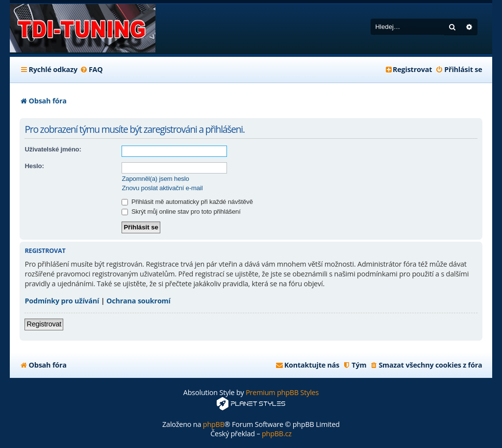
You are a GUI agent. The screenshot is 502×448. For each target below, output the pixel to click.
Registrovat (44, 324)
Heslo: (34, 166)
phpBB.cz (277, 434)
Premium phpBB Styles (282, 392)
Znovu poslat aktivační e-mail (162, 188)
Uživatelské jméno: (53, 149)
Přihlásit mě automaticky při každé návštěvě (187, 202)
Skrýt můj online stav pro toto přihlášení (181, 212)
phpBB (214, 424)
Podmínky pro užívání (62, 301)
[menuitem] (91, 70)
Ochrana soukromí (138, 301)
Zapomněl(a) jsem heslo (155, 179)
